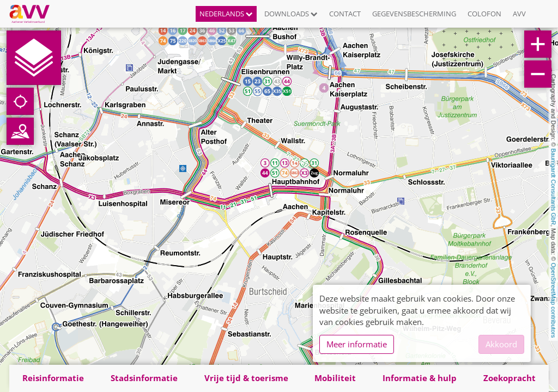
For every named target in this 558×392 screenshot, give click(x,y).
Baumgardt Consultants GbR (554, 187)
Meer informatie (357, 344)
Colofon (484, 14)
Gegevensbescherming (414, 14)
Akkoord (501, 344)
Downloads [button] (291, 14)
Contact (345, 14)
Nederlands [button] (226, 14)
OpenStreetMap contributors (554, 300)
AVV (519, 14)
